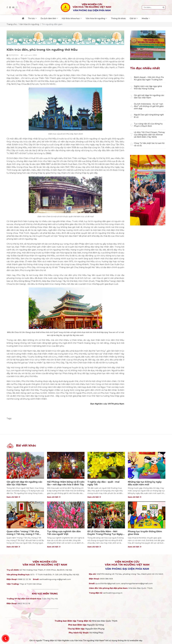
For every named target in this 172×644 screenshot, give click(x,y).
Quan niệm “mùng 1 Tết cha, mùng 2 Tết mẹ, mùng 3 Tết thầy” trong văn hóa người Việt (24, 534)
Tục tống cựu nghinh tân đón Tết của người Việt (64, 533)
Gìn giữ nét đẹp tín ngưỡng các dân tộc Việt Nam (149, 96)
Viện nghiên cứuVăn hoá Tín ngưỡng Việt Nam (45, 563)
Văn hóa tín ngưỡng (29, 24)
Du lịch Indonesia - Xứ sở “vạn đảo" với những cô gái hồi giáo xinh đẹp (149, 106)
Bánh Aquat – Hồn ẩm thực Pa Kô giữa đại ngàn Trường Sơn (149, 78)
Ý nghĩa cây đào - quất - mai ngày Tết (104, 483)
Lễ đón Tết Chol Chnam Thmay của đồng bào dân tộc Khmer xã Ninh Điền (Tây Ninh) (149, 135)
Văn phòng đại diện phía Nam (127, 569)
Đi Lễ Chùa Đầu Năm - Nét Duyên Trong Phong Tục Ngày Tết (105, 534)
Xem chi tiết (13, 497)
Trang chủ (12, 24)
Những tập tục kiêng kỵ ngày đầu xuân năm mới (145, 483)
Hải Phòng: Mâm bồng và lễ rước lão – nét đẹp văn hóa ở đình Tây (66, 483)
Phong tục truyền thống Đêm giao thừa (145, 533)
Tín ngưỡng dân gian (52, 24)
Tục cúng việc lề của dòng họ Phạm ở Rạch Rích (148, 125)
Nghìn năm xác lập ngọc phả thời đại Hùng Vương (148, 87)
